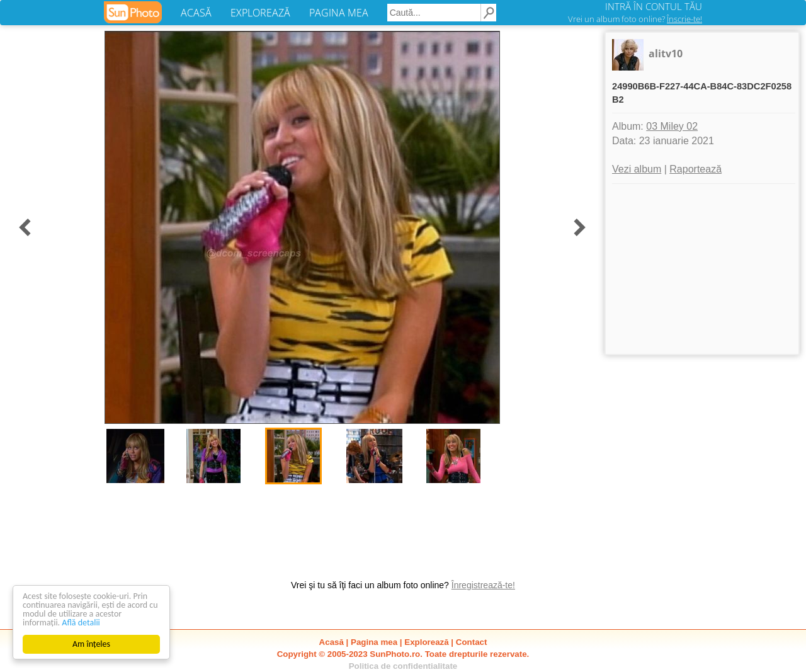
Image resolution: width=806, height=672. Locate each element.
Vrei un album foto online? (635, 19)
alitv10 (666, 54)
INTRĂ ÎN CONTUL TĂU (654, 6)
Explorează (426, 642)
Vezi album (637, 169)
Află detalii (81, 623)
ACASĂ (196, 13)
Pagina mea (374, 642)
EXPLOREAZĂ (260, 13)
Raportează (695, 169)
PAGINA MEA (339, 13)
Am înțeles (91, 644)
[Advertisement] (702, 269)
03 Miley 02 (672, 126)
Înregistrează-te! (483, 585)
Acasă (332, 642)
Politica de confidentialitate (403, 666)
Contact (472, 642)
